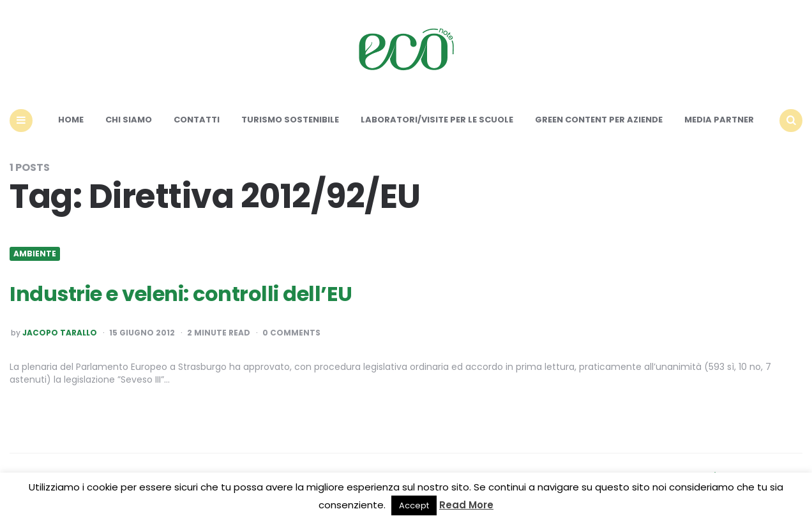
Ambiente (35, 254)
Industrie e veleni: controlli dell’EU (181, 294)
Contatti (197, 120)
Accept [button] (414, 505)
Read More (466, 505)
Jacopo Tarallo (60, 333)
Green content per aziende (599, 120)
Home (71, 120)
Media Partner (719, 120)
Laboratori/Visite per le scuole (437, 120)
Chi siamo (129, 120)
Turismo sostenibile (290, 120)
